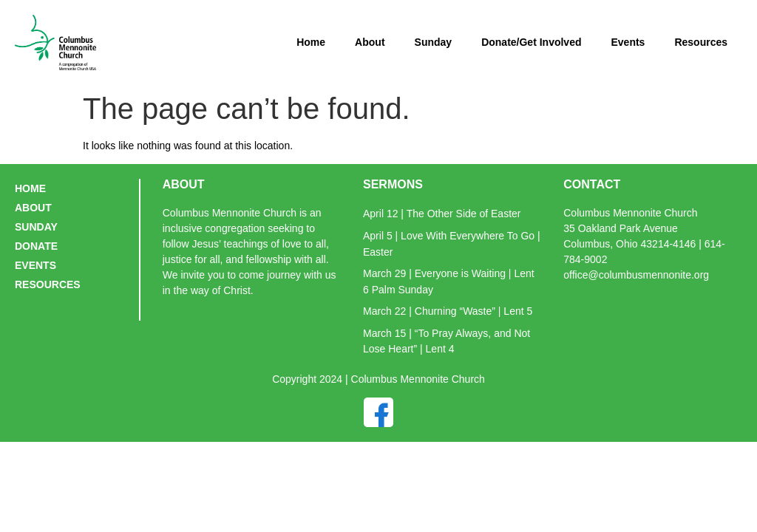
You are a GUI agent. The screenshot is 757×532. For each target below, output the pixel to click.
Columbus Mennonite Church (630, 213)
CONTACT (592, 184)
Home (311, 42)
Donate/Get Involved (531, 42)
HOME (30, 188)
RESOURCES (48, 284)
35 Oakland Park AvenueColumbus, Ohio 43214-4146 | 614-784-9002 (644, 244)
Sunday (434, 42)
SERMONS (393, 184)
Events (628, 42)
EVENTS (35, 265)
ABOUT (33, 208)
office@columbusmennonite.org (636, 275)
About (370, 42)
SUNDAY (36, 227)
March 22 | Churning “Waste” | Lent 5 (448, 311)
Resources (701, 42)
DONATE (36, 246)
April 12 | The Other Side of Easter (442, 214)
